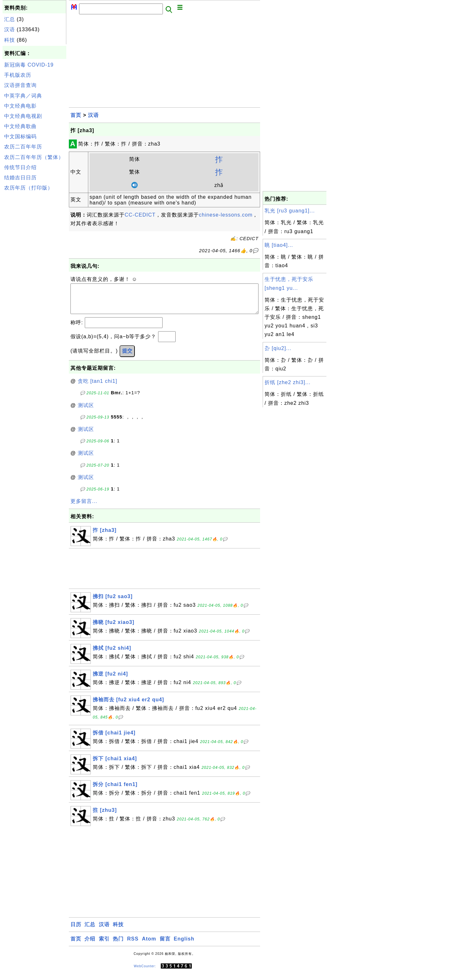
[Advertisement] (34, 289)
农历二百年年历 (23, 147)
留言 (165, 945)
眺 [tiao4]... (279, 245)
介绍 (90, 945)
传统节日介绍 (20, 167)
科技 (10, 40)
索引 (104, 945)
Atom (149, 945)
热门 (118, 945)
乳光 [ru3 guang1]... (290, 211)
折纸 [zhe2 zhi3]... (288, 382)
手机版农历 (18, 75)
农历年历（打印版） (29, 188)
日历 (76, 931)
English (184, 945)
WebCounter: (145, 973)
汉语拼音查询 (20, 85)
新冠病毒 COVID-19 (29, 65)
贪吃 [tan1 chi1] (98, 387)
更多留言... (84, 508)
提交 (127, 357)
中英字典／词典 (23, 96)
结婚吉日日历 (20, 178)
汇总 (10, 19)
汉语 (10, 29)
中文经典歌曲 (20, 126)
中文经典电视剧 (23, 116)
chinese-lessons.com (226, 215)
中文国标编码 (20, 136)
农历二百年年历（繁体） (34, 157)
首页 (76, 115)
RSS (133, 945)
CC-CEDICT (140, 215)
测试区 (86, 412)
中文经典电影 (20, 106)
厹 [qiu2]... (278, 348)
